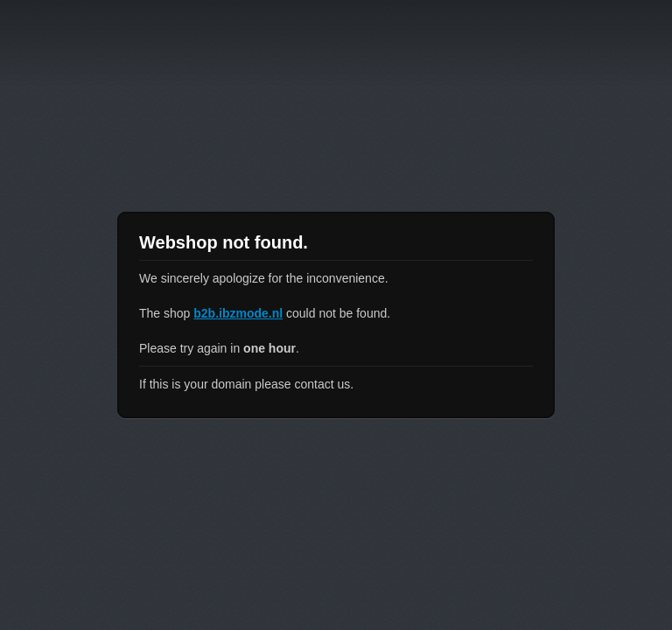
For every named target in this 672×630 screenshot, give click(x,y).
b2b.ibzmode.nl (238, 313)
